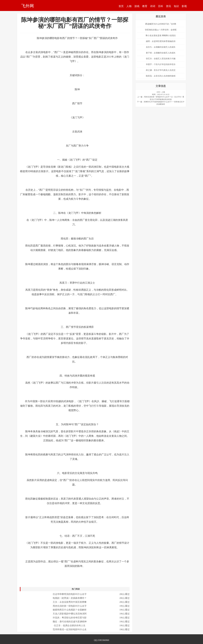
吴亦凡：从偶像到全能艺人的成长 (161, 47)
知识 (176, 6)
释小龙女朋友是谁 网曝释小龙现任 (161, 36)
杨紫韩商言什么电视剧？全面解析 (70, 610)
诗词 (153, 6)
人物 (129, 6)
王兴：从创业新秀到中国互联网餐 (70, 602)
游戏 (137, 6)
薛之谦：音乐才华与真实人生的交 (161, 70)
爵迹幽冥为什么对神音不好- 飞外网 (161, 24)
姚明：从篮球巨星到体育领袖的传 (161, 41)
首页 (121, 6)
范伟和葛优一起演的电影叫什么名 (70, 629)
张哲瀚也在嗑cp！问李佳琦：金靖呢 (161, 30)
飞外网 (27, 6)
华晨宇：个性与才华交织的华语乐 (161, 64)
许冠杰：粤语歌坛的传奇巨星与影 (70, 618)
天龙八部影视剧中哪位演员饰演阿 (70, 614)
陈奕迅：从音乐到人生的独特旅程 (161, 76)
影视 (184, 6)
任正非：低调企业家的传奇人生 (70, 625)
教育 (145, 6)
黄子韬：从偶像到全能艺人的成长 (161, 53)
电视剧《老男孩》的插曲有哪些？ (70, 598)
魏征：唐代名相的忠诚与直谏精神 (70, 622)
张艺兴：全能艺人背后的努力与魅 (161, 59)
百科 (161, 6)
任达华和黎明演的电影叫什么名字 (70, 594)
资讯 (168, 6)
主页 (158, 92)
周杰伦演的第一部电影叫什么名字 (70, 606)
